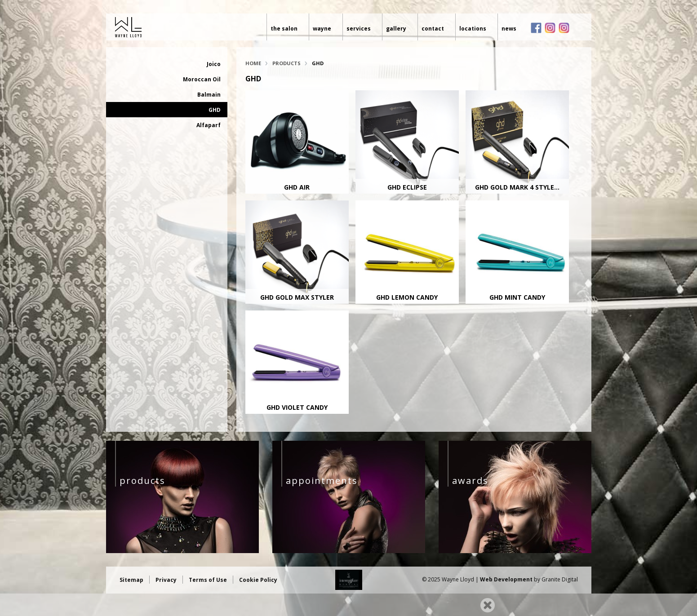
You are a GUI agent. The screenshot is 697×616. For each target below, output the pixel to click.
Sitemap (131, 580)
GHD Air (297, 187)
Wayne (322, 29)
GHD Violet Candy (297, 407)
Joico (214, 64)
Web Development (506, 579)
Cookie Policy (258, 580)
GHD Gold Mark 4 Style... (517, 187)
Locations (473, 29)
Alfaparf (209, 125)
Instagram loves (564, 28)
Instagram (550, 28)
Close (488, 605)
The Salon (284, 29)
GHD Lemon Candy (407, 297)
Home (253, 63)
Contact (433, 29)
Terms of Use (208, 580)
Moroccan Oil (202, 79)
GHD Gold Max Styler (297, 297)
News (509, 29)
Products (286, 63)
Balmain (209, 95)
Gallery (396, 29)
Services (359, 29)
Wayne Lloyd (159, 27)
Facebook (536, 28)
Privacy (166, 580)
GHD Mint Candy (517, 297)
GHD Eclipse (407, 187)
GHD (215, 110)
